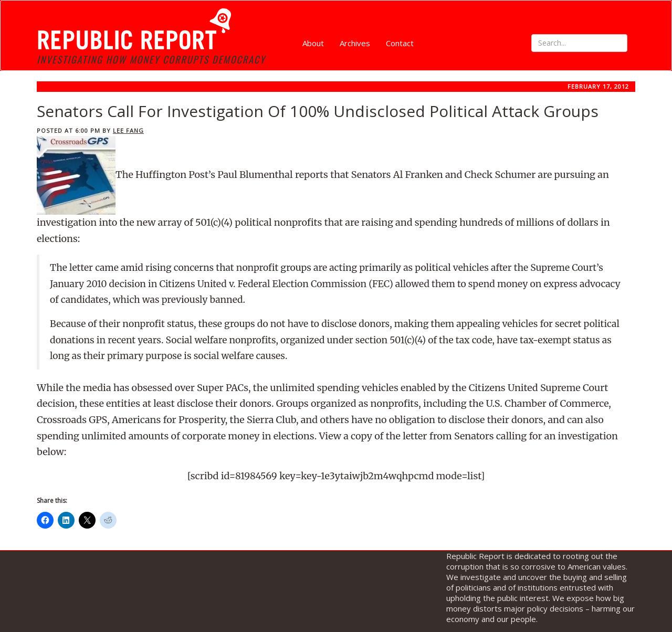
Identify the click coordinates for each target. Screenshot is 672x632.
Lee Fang (128, 130)
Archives (355, 43)
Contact (400, 43)
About (313, 43)
